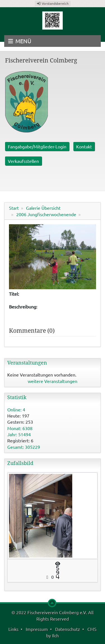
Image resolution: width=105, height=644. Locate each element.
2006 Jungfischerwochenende (46, 214)
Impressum (37, 629)
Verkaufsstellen (23, 161)
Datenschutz (68, 629)
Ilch (55, 635)
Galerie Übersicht (43, 208)
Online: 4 (16, 409)
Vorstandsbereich (53, 3)
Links (13, 629)
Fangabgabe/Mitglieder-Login (37, 146)
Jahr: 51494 (19, 434)
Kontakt (84, 146)
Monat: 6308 (20, 428)
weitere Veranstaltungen (53, 381)
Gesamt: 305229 (24, 447)
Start (14, 208)
